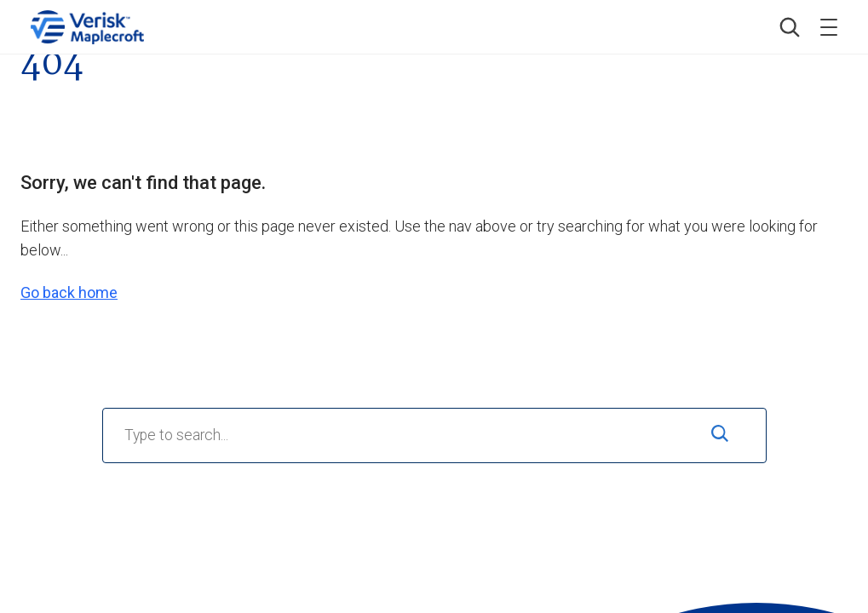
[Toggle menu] (829, 27)
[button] (790, 27)
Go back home (69, 292)
